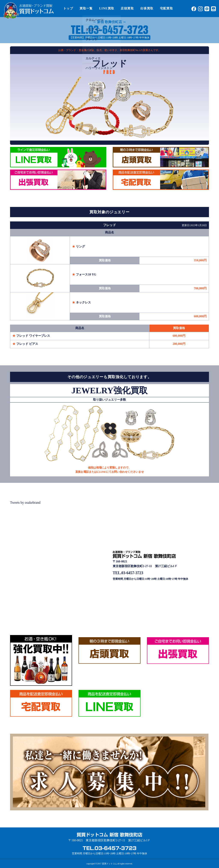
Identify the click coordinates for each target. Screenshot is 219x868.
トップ (68, 8)
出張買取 (147, 8)
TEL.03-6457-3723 (128, 573)
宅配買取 (167, 8)
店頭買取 (127, 8)
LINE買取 (107, 8)
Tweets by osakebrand (25, 503)
